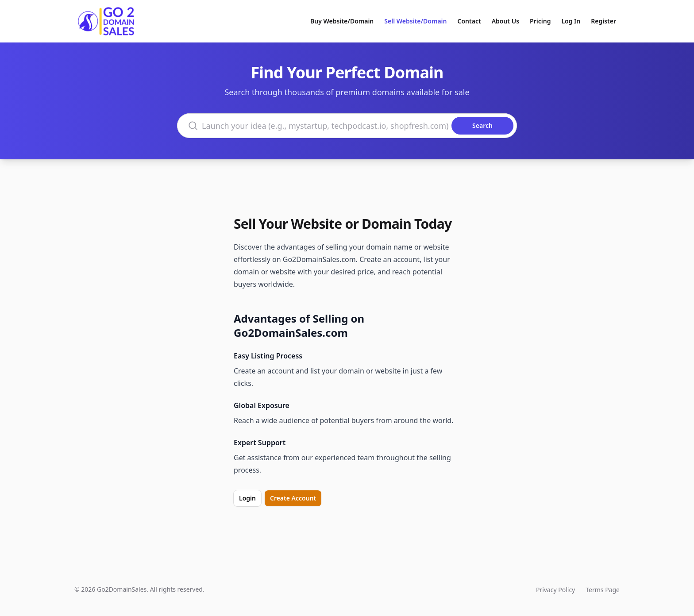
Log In (571, 21)
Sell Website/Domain (415, 21)
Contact (469, 21)
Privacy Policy (555, 590)
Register (603, 21)
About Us (505, 21)
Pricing (540, 21)
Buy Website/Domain (342, 21)
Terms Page (603, 590)
